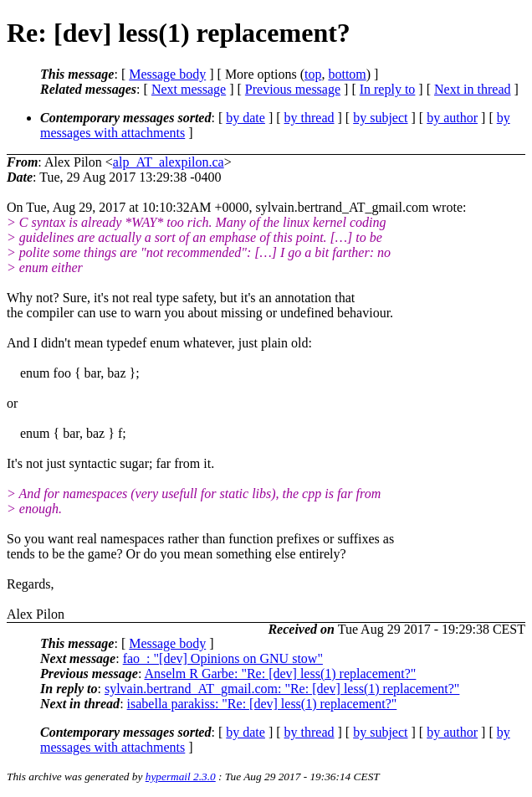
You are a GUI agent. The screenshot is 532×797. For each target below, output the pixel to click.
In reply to (388, 89)
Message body (167, 74)
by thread (309, 118)
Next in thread (473, 89)
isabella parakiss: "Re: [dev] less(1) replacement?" (262, 704)
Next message (189, 89)
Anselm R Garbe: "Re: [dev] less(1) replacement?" (280, 674)
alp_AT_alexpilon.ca (169, 162)
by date (246, 118)
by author (452, 118)
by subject (380, 118)
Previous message (293, 89)
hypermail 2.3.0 (181, 776)
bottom (347, 74)
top (313, 74)
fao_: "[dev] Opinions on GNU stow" (223, 658)
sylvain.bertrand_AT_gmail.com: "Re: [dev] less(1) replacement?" (282, 689)
